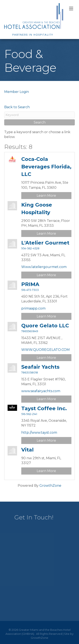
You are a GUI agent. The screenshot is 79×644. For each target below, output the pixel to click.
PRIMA (30, 284)
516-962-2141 (29, 414)
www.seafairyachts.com (41, 391)
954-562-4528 (30, 248)
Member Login (17, 92)
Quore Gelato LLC (45, 326)
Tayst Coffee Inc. (44, 408)
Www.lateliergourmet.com (44, 267)
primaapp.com (33, 308)
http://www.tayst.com (39, 433)
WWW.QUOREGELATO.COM (46, 350)
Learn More (46, 196)
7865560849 (30, 331)
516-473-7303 (30, 290)
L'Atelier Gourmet (45, 243)
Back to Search (17, 107)
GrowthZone (50, 486)
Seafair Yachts (40, 367)
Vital (27, 450)
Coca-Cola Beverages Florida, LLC (46, 167)
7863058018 (30, 373)
